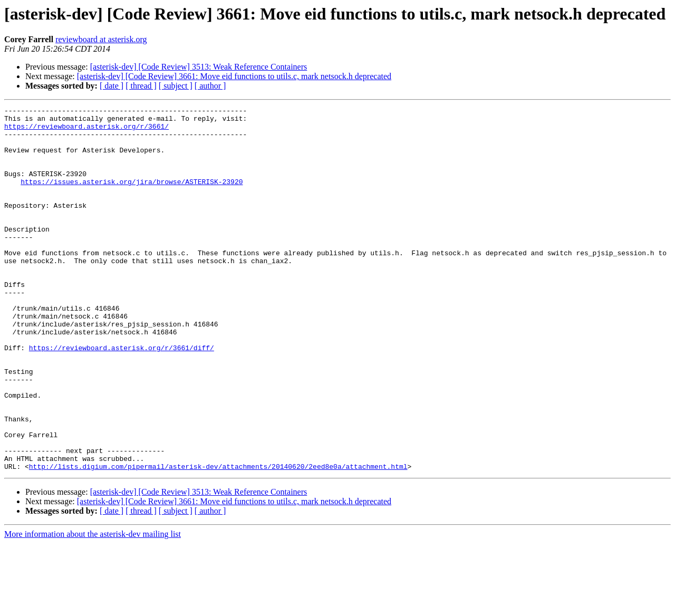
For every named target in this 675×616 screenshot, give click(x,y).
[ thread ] (141, 86)
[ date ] (112, 86)
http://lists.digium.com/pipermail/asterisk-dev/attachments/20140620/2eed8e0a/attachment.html (218, 539)
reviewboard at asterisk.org (101, 39)
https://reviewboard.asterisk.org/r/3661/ (86, 131)
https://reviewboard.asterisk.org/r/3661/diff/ (122, 397)
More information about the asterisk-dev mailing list (93, 607)
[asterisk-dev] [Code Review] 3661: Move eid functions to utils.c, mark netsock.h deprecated (234, 76)
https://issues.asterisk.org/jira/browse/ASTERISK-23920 (132, 197)
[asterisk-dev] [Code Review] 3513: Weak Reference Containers (199, 67)
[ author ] (210, 86)
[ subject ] (176, 86)
